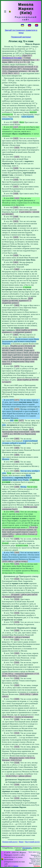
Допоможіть (27, 848)
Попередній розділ (10, 842)
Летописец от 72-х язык (12, 58)
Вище (21, 842)
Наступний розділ (32, 842)
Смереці (16, 866)
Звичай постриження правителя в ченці (21, 31)
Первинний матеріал (21, 37)
